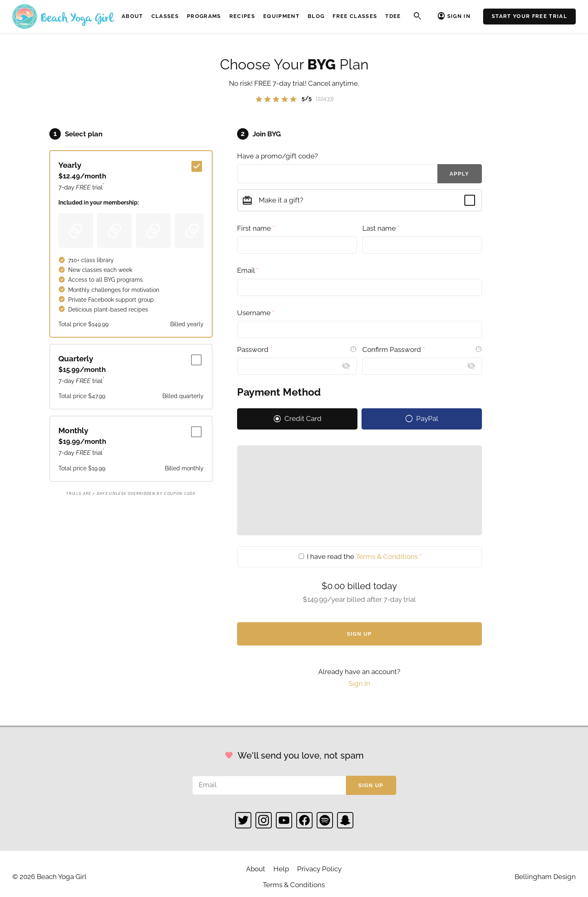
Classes (165, 16)
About (132, 16)
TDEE (393, 16)
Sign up (371, 785)
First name (256, 228)
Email (248, 270)
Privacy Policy (319, 869)
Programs (204, 16)
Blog (316, 16)
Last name (381, 228)
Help (281, 869)
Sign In (459, 16)
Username (256, 313)
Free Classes (355, 16)
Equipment (281, 16)
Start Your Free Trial (529, 16)
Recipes (242, 16)
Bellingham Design (545, 877)
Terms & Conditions (387, 556)
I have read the (360, 556)
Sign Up (359, 634)
